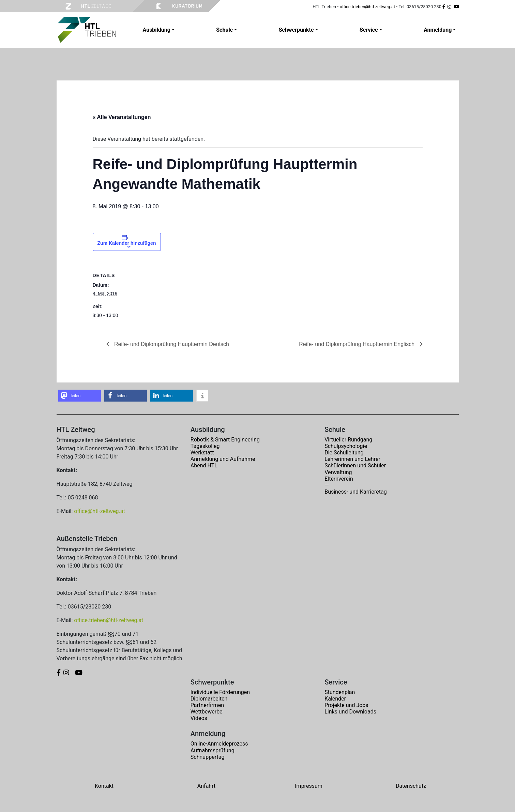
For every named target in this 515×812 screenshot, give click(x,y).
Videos (199, 718)
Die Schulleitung (344, 453)
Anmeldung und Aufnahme (223, 459)
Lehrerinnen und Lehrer (352, 459)
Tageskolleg (205, 446)
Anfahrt (206, 786)
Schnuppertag (208, 757)
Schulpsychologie (346, 446)
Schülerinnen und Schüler (355, 465)
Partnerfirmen (207, 705)
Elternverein (339, 479)
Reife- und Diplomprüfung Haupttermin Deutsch (171, 344)
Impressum (309, 786)
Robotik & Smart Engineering (225, 440)
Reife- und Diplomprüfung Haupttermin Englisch (357, 344)
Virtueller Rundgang (348, 440)
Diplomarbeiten (209, 699)
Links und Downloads (350, 712)
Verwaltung (338, 472)
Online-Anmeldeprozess (219, 744)
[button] (80, 396)
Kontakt (104, 786)
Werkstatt (202, 453)
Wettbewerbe (207, 712)
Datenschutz (411, 786)
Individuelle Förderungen (220, 692)
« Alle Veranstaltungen (122, 117)
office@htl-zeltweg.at (99, 511)
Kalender (335, 699)
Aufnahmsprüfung (213, 750)
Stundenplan (340, 692)
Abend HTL (204, 465)
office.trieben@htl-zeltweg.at (367, 7)
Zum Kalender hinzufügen (127, 243)
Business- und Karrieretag (355, 492)
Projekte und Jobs (346, 705)
